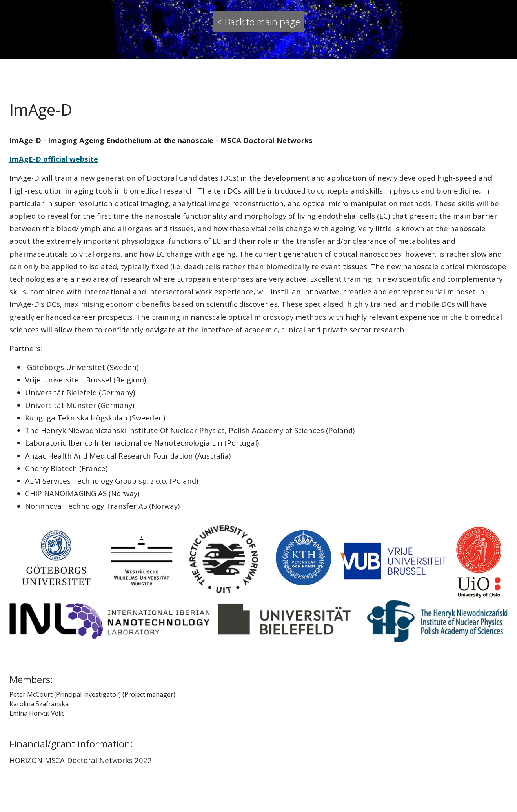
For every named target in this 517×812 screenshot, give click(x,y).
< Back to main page (258, 22)
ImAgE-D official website (54, 159)
